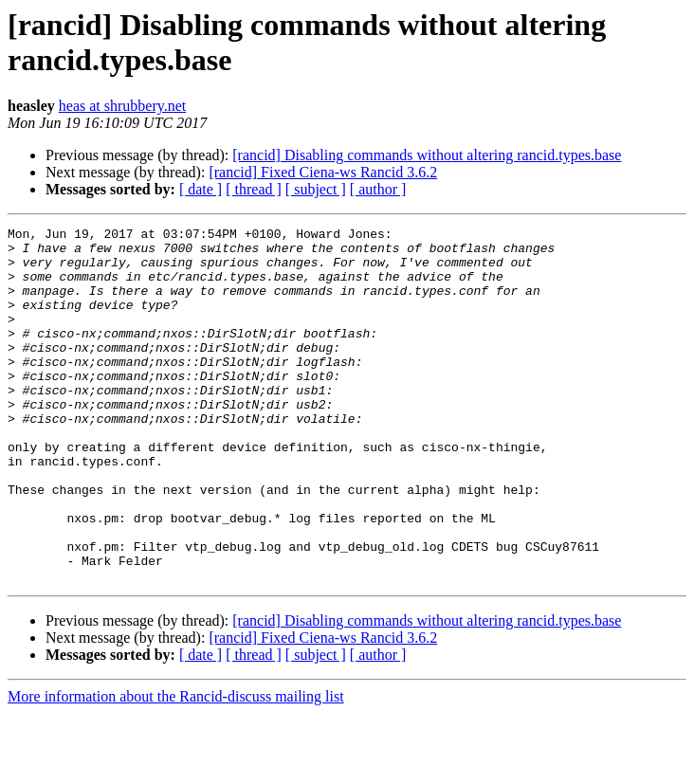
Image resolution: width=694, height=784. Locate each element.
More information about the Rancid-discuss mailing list (176, 767)
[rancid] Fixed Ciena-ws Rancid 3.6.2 (323, 172)
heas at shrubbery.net (122, 106)
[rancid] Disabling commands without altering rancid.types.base (427, 155)
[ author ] (378, 189)
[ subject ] (316, 189)
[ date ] (201, 189)
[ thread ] (254, 189)
